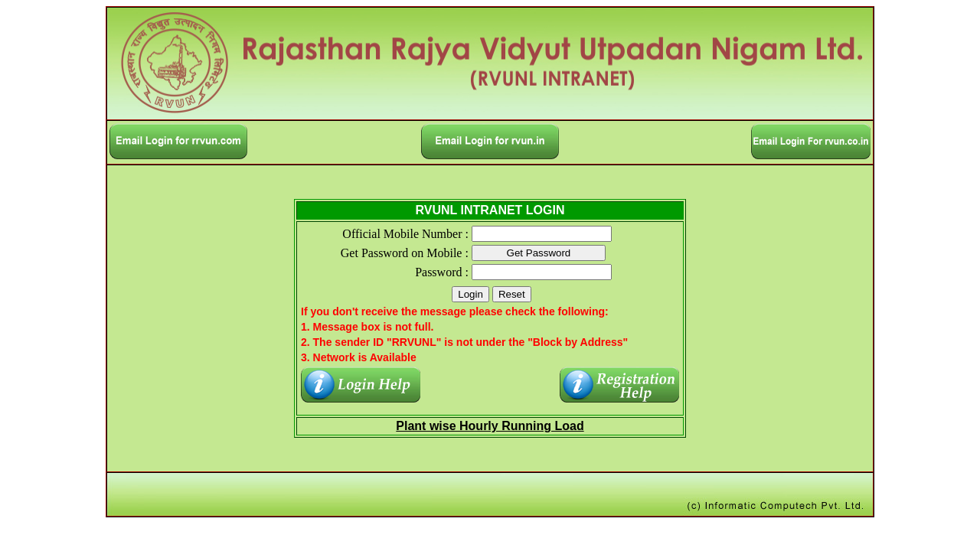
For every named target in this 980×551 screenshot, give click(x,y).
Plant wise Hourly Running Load (490, 426)
